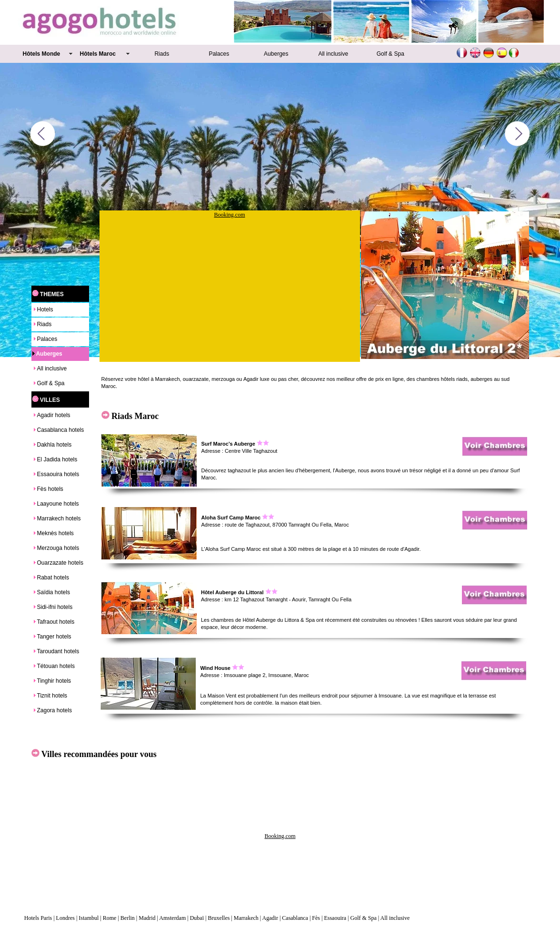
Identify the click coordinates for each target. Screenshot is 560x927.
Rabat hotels (53, 578)
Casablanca (295, 918)
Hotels (45, 309)
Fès (316, 918)
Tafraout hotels (56, 622)
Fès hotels (50, 489)
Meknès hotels (55, 533)
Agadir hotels (54, 415)
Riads (162, 54)
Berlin (128, 918)
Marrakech (246, 918)
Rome (110, 918)
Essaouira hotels (58, 474)
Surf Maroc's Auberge (228, 444)
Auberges (276, 54)
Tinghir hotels (54, 681)
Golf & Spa (390, 54)
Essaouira (335, 918)
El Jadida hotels (57, 459)
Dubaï (197, 918)
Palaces (219, 54)
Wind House (215, 668)
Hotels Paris (38, 918)
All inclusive (333, 54)
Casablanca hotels (61, 430)
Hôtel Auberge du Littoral (232, 592)
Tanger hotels (54, 637)
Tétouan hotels (56, 666)
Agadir (270, 918)
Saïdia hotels (54, 592)
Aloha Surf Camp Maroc (231, 518)
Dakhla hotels (55, 445)
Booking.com (230, 215)
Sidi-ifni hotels (55, 607)
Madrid (147, 918)
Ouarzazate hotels (60, 563)
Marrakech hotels (59, 518)
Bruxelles (219, 918)
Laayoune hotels (58, 504)
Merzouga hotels (58, 548)
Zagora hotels (55, 710)
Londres (65, 918)
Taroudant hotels (58, 651)
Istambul (89, 918)
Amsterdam (172, 918)
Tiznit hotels (52, 696)
